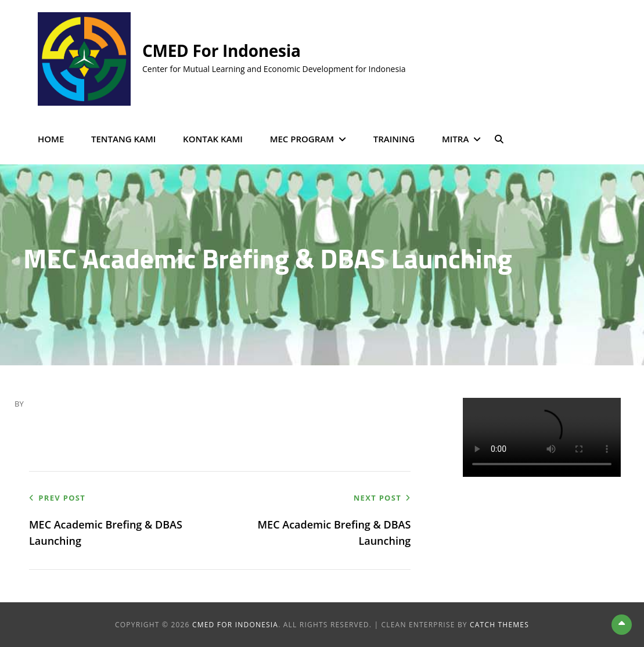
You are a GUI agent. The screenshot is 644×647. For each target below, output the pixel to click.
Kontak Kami (213, 139)
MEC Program (302, 139)
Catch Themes (499, 625)
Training (394, 139)
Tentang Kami (123, 139)
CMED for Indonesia (222, 51)
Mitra (455, 139)
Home (51, 139)
